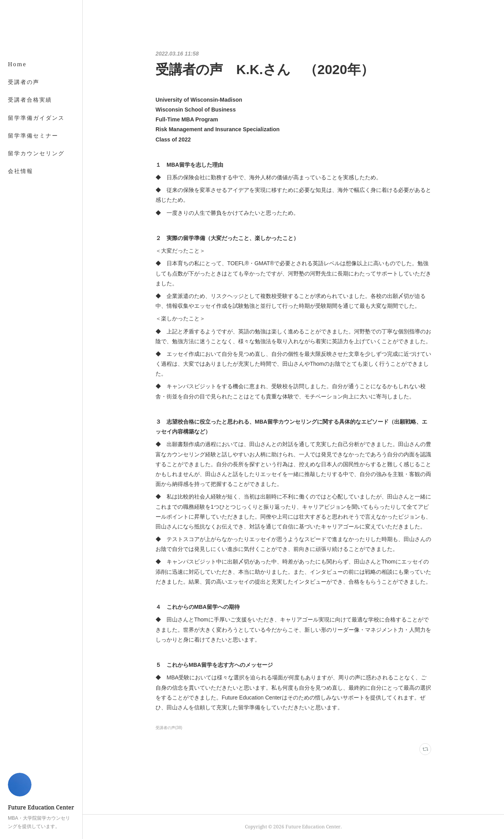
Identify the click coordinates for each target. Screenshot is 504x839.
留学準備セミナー (33, 135)
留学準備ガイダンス (36, 118)
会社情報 (20, 171)
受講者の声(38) (169, 728)
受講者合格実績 (30, 100)
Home (17, 64)
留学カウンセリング (36, 153)
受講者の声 (24, 82)
